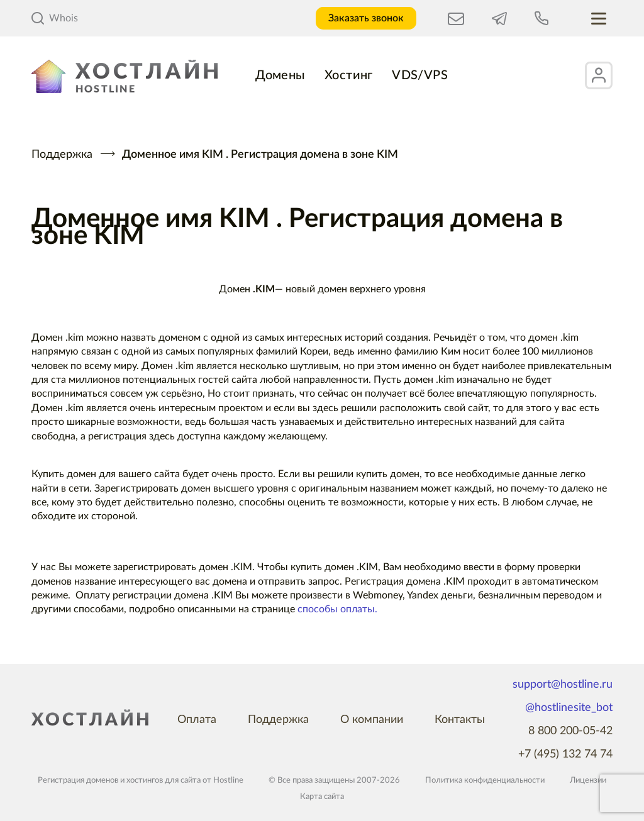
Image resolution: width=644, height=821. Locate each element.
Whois (55, 18)
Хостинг (349, 75)
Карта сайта (322, 797)
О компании (372, 720)
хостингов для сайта (164, 780)
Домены (280, 75)
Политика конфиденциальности (485, 780)
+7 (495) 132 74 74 (565, 754)
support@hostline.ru (563, 685)
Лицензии (588, 780)
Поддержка (62, 155)
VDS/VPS (420, 75)
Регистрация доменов (78, 780)
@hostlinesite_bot (569, 708)
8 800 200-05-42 (570, 731)
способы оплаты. (337, 609)
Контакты (460, 720)
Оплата (197, 720)
